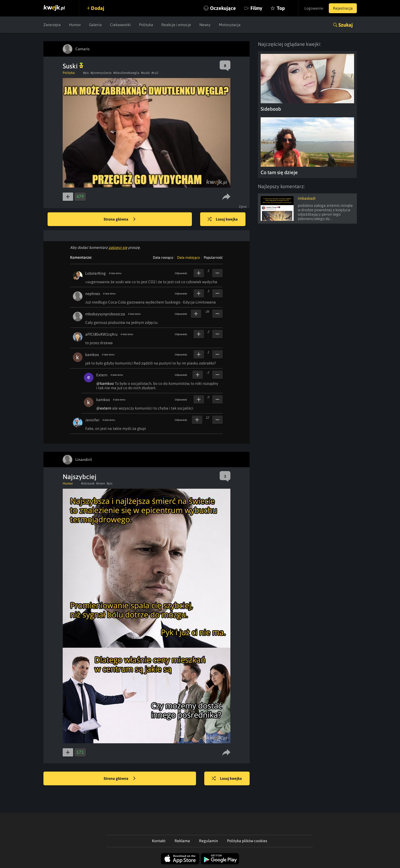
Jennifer (92, 420)
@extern (104, 408)
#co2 (155, 73)
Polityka (146, 25)
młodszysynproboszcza (105, 314)
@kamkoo (105, 383)
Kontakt (159, 841)
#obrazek (88, 483)
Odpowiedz (181, 273)
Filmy (256, 8)
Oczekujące (223, 8)
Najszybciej (80, 477)
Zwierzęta (52, 25)
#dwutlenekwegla (126, 73)
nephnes (93, 294)
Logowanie (314, 8)
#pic (110, 483)
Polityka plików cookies (247, 841)
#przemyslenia (101, 73)
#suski (145, 73)
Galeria (95, 25)
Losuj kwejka (223, 219)
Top (281, 8)
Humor (75, 25)
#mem (101, 483)
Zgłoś (243, 207)
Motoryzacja (230, 25)
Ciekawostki (120, 25)
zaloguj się (118, 247)
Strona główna (120, 219)
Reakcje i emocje (176, 25)
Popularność (213, 258)
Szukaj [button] (346, 25)
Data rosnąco (163, 258)
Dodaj (98, 8)
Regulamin (209, 841)
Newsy (205, 25)
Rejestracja (343, 8)
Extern (102, 375)
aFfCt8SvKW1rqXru (101, 334)
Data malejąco (188, 258)
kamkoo (92, 355)
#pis (86, 73)
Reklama (182, 841)
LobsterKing (96, 273)
